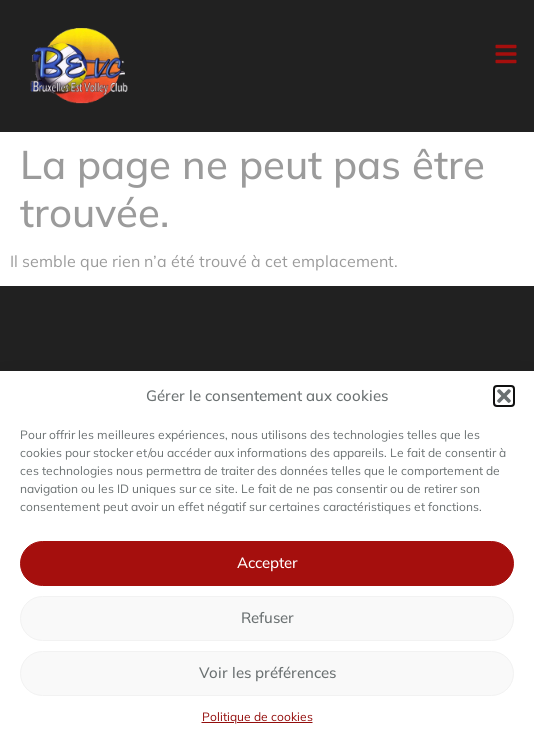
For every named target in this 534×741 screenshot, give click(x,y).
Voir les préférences (267, 672)
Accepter (267, 562)
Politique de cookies (257, 716)
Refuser (267, 617)
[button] (504, 396)
